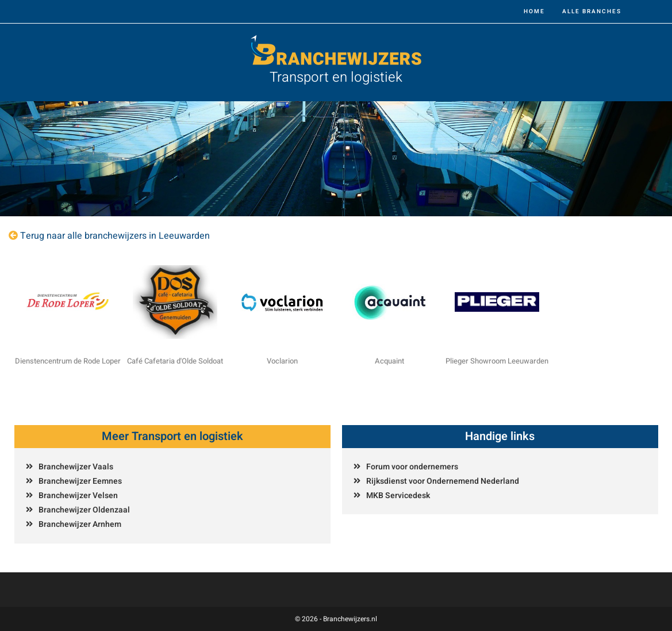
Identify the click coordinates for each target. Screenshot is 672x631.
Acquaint (389, 361)
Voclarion (282, 361)
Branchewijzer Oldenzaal (84, 510)
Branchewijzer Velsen (78, 496)
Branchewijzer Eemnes (80, 481)
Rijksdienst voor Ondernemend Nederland (443, 481)
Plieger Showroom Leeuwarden (497, 361)
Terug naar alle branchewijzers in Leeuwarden (115, 236)
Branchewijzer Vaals (76, 467)
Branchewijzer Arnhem (80, 524)
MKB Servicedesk (398, 496)
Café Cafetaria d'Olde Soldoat (175, 361)
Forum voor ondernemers (412, 467)
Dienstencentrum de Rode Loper (68, 361)
